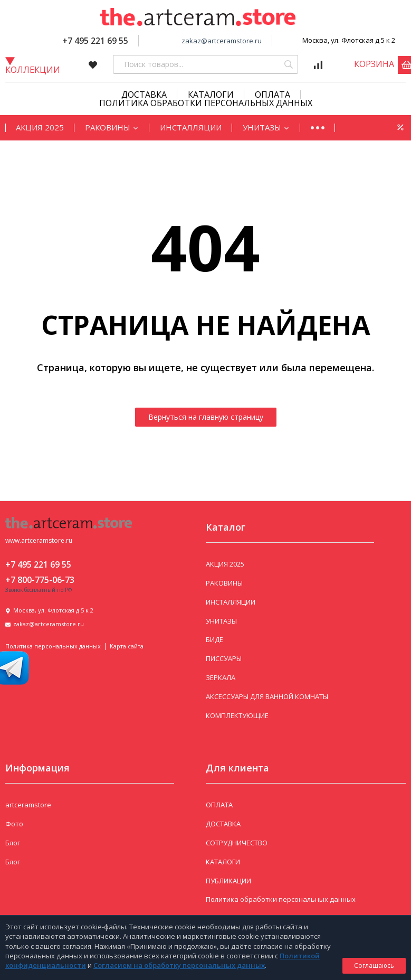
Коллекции (33, 65)
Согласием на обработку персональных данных (179, 965)
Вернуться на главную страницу (206, 417)
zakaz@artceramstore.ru (222, 41)
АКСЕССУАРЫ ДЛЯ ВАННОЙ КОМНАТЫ (267, 696)
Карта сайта (127, 646)
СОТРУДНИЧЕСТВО (237, 843)
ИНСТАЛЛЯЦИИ (191, 127)
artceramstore (28, 805)
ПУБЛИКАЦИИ (228, 881)
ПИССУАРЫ (224, 658)
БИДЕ (214, 639)
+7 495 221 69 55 (95, 41)
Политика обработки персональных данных (206, 103)
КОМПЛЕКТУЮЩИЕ (237, 715)
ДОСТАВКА (223, 824)
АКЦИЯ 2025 (40, 127)
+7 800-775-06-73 (40, 580)
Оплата (273, 95)
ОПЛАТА (219, 805)
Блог (13, 843)
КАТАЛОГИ (211, 95)
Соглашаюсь (374, 965)
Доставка (144, 95)
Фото (14, 824)
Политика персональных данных (53, 646)
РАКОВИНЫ (112, 127)
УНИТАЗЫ (266, 127)
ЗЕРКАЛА (221, 677)
